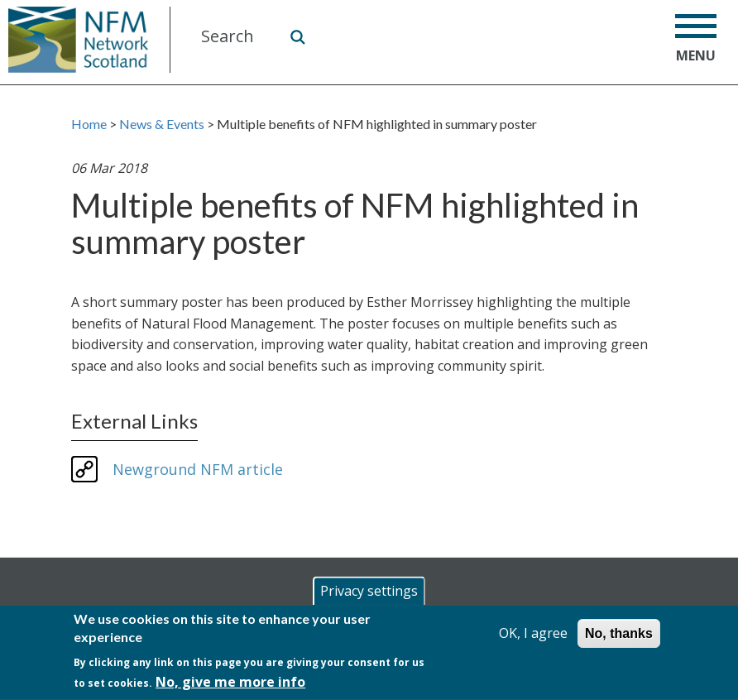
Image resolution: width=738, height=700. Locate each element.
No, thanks (619, 635)
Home (89, 124)
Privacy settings (369, 592)
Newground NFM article (198, 469)
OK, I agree (533, 635)
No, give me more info (230, 683)
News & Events (162, 124)
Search (297, 36)
